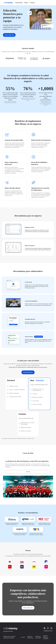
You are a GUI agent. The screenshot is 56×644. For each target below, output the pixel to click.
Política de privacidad (38, 637)
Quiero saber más (9, 35)
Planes (26, 3)
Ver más (28, 472)
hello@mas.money (48, 631)
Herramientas (19, 3)
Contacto (32, 3)
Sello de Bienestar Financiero (46, 637)
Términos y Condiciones (30, 637)
